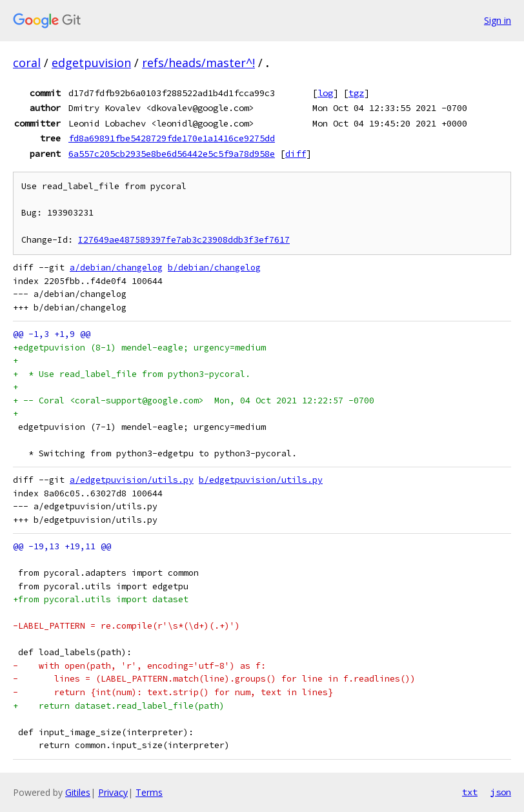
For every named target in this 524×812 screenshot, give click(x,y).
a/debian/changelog (116, 268)
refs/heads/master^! (198, 63)
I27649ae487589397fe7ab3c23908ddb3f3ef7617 (184, 240)
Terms (149, 792)
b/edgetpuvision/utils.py (261, 480)
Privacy (113, 792)
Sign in (498, 20)
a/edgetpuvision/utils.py (132, 480)
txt (470, 792)
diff (296, 154)
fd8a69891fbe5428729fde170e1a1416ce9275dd (172, 138)
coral (27, 63)
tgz (356, 93)
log (325, 93)
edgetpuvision (91, 63)
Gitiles (78, 792)
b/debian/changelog (214, 268)
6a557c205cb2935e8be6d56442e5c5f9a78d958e (172, 154)
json (501, 792)
